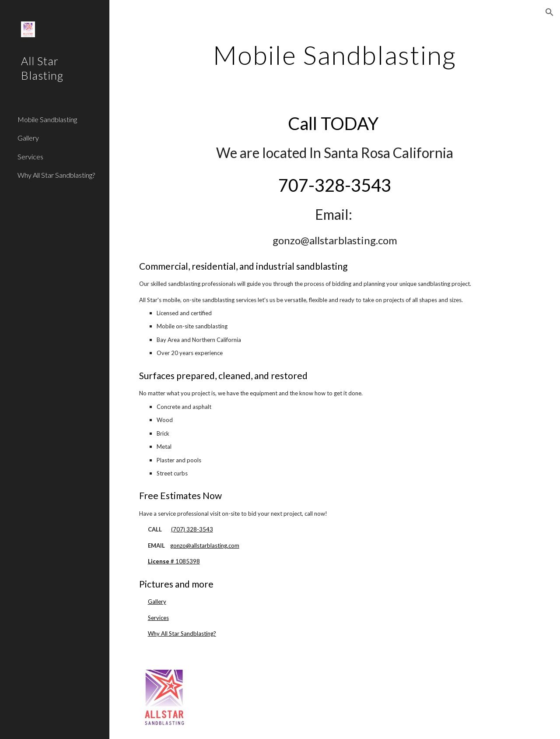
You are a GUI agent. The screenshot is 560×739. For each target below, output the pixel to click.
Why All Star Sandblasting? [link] (56, 175)
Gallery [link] (28, 138)
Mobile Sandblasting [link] (47, 119)
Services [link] (30, 157)
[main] (334, 55)
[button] (549, 12)
